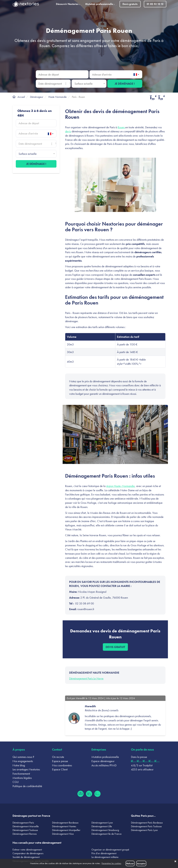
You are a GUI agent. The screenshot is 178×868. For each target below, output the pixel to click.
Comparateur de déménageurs (28, 853)
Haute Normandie (57, 97)
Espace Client (60, 769)
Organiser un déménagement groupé (110, 850)
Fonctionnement (21, 774)
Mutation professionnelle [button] (101, 4)
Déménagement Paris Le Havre (86, 678)
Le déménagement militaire (105, 857)
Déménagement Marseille (26, 826)
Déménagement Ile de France (106, 834)
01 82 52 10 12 (155, 4)
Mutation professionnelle (105, 757)
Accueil (21, 97)
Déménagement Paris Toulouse (146, 826)
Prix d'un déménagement (104, 853)
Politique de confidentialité (27, 786)
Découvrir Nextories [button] (69, 4)
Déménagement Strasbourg (105, 830)
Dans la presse (139, 757)
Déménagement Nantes (64, 826)
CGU (16, 782)
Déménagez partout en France (31, 816)
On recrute (58, 757)
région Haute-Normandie (120, 486)
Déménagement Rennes (25, 834)
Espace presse (60, 761)
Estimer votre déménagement (27, 850)
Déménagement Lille (102, 826)
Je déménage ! (125, 84)
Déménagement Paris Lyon (144, 830)
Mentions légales (22, 778)
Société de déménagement (26, 857)
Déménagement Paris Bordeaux (147, 823)
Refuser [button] (130, 863)
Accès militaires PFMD (104, 765)
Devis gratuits (130, 4)
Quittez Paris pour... (143, 816)
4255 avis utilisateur (142, 769)
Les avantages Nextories (26, 769)
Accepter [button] (141, 863)
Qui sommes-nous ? (23, 757)
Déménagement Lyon (102, 823)
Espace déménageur (103, 761)
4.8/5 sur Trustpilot (142, 765)
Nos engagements (23, 761)
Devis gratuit (115, 647)
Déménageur (37, 97)
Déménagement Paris (23, 823)
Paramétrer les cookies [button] (111, 863)
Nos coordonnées (62, 765)
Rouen (121, 127)
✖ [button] (175, 862)
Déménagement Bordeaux (65, 823)
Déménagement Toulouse (25, 830)
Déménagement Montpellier (66, 830)
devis (68, 131)
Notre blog (19, 765)
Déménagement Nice (63, 834)
